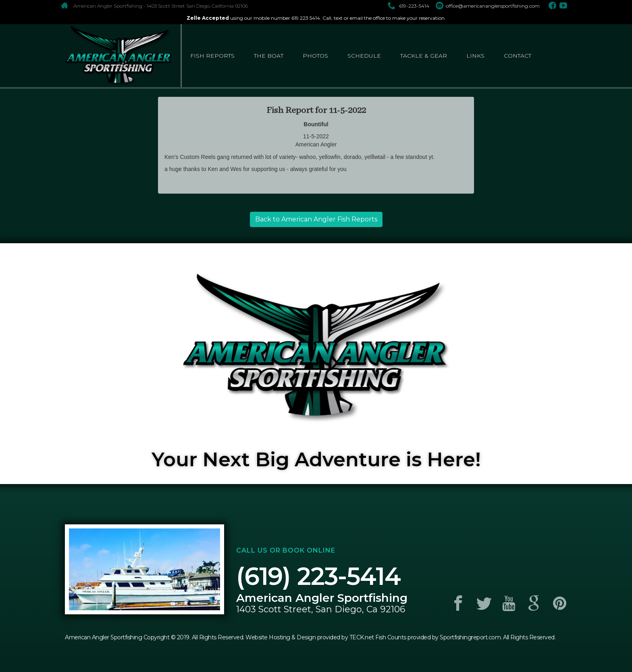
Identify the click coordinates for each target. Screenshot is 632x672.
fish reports (212, 56)
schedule (364, 56)
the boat (269, 56)
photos (315, 56)
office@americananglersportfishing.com (488, 6)
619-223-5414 (409, 6)
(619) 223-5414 (318, 576)
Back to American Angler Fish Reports (316, 219)
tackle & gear (424, 56)
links (475, 56)
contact (518, 56)
